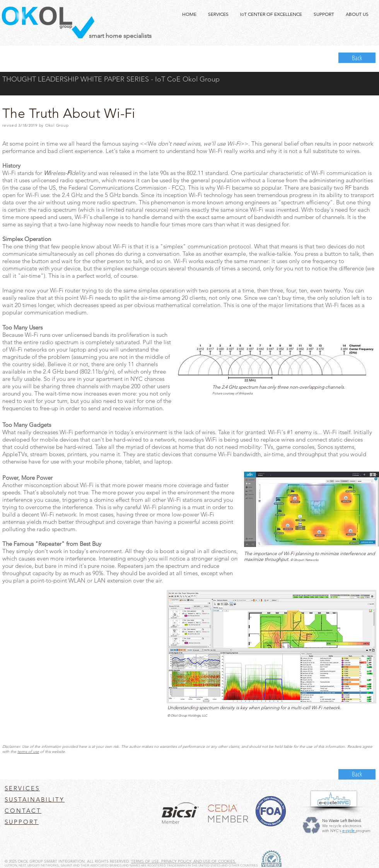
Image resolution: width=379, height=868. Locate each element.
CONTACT (23, 811)
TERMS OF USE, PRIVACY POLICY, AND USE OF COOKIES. (184, 861)
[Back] (357, 58)
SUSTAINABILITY (35, 799)
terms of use (28, 752)
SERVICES (22, 788)
